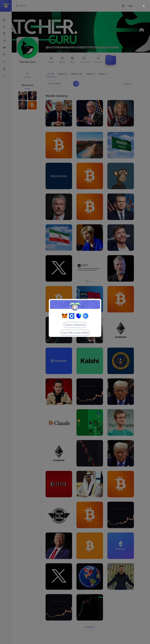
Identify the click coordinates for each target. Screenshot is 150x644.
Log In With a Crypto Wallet (75, 333)
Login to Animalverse (75, 325)
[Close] (144, 6)
